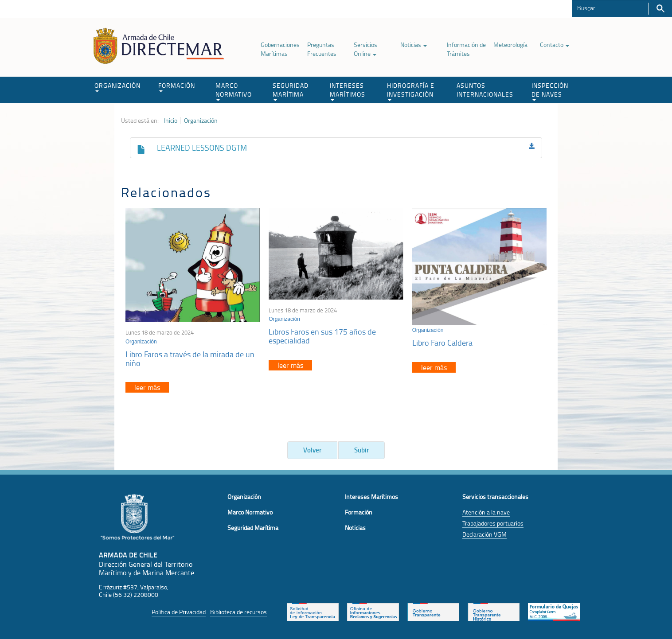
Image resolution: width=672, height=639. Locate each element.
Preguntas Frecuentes (322, 49)
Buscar (660, 9)
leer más (147, 387)
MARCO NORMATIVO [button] (234, 91)
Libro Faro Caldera (442, 343)
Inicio (171, 121)
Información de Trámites (466, 49)
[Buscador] (610, 8)
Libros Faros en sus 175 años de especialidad (322, 336)
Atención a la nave (486, 512)
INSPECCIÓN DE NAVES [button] (550, 91)
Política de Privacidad (179, 612)
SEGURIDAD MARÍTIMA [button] (291, 91)
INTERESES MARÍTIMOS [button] (348, 91)
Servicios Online (365, 49)
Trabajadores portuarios (493, 523)
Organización (201, 121)
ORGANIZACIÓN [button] (117, 87)
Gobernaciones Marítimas (280, 49)
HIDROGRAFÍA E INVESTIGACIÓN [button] (411, 91)
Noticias (414, 45)
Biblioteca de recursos (238, 612)
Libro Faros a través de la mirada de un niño (190, 358)
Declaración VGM (484, 534)
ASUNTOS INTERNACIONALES (485, 90)
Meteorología (510, 45)
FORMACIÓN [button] (177, 87)
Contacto (555, 45)
